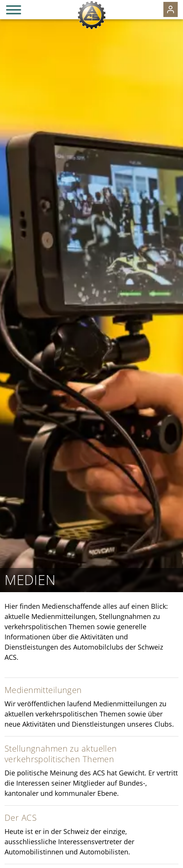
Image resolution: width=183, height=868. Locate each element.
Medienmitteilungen (43, 690)
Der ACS (21, 818)
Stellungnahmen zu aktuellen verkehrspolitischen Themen (61, 754)
